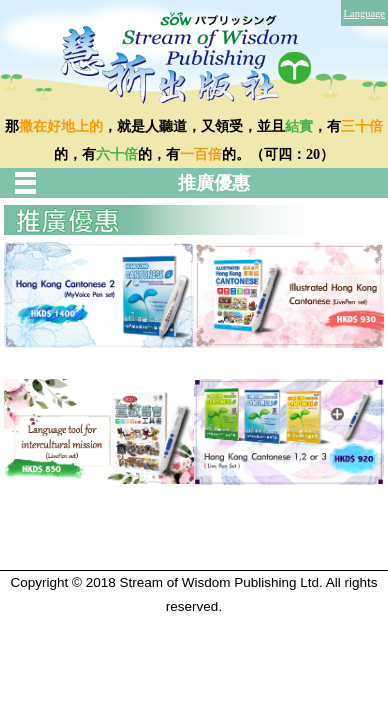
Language (364, 13)
